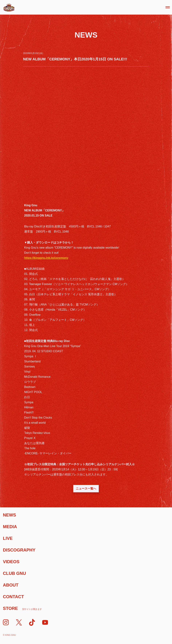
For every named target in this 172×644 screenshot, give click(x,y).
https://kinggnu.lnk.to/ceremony (46, 258)
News (9, 515)
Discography (19, 550)
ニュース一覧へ (86, 489)
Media (10, 527)
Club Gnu (14, 573)
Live (8, 538)
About (11, 585)
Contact (13, 597)
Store (22, 608)
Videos (11, 562)
